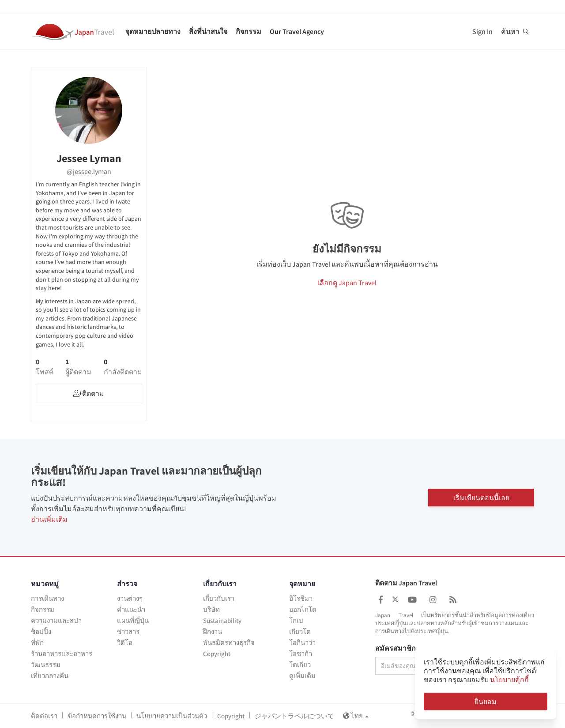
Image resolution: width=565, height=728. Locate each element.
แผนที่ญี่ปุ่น (133, 620)
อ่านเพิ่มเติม (49, 519)
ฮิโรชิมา (301, 598)
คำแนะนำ (131, 609)
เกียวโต (300, 632)
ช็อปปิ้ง (41, 632)
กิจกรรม (249, 31)
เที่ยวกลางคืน (50, 676)
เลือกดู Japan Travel (347, 283)
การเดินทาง (47, 598)
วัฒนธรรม (46, 665)
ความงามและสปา (56, 620)
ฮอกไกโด (303, 609)
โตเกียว (300, 665)
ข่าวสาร (128, 632)
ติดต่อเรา (44, 716)
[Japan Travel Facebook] (381, 600)
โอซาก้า (301, 654)
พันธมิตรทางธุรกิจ (229, 643)
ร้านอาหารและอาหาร (62, 654)
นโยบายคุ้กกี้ (509, 679)
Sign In (482, 31)
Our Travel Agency (297, 31)
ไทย (356, 716)
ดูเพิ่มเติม (302, 676)
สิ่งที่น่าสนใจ (208, 31)
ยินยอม (486, 702)
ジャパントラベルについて (294, 716)
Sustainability (222, 620)
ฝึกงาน (213, 632)
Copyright (217, 654)
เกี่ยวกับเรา (219, 598)
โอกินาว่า (302, 643)
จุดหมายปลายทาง (153, 31)
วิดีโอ (125, 643)
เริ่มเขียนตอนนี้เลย (481, 497)
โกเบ (296, 620)
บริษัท (211, 609)
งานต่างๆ (130, 598)
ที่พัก (37, 643)
